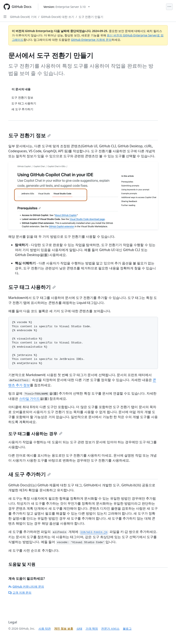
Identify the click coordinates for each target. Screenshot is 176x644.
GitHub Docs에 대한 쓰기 (58, 17)
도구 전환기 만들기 (91, 17)
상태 (79, 629)
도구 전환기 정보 (30, 135)
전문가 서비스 (110, 629)
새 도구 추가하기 (30, 474)
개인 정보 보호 (63, 629)
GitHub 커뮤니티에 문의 (26, 586)
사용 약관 (45, 629)
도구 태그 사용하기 (32, 287)
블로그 (127, 629)
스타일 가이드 (30, 399)
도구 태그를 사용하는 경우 (35, 434)
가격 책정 (92, 629)
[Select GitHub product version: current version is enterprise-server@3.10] (67, 7)
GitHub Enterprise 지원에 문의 (91, 40)
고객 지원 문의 (20, 593)
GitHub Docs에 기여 (23, 17)
